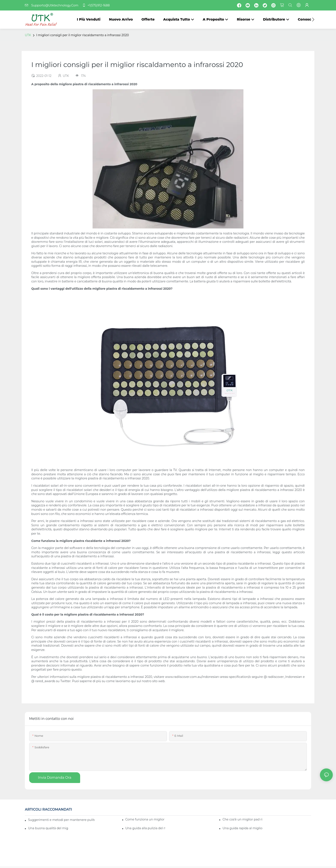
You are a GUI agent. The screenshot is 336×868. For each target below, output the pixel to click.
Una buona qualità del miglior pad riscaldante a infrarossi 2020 (48, 828)
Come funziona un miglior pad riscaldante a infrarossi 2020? (145, 819)
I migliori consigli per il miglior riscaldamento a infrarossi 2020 (82, 35)
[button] (313, 19)
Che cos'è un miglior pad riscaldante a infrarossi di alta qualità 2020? (242, 819)
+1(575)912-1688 (96, 5)
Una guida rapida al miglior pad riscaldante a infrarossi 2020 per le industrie (242, 828)
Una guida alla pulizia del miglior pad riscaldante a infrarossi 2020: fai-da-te (145, 828)
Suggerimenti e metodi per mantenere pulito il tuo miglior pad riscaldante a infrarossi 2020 (61, 820)
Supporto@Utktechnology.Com (53, 5)
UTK (28, 35)
